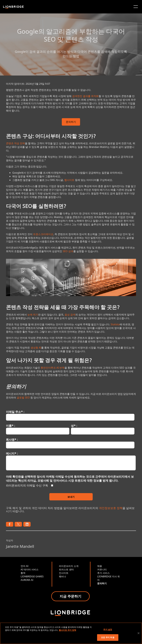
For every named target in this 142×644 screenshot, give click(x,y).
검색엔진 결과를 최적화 (85, 96)
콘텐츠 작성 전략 (15, 143)
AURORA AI (27, 580)
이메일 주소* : (15, 412)
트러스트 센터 (66, 569)
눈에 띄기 (33, 315)
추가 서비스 (103, 573)
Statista (115, 324)
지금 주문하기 (70, 596)
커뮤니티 (102, 569)
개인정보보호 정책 (111, 508)
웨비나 (62, 576)
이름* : (10, 426)
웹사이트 (69, 180)
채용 (100, 566)
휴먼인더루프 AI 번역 (53, 368)
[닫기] (139, 633)
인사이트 (64, 573)
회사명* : (12, 440)
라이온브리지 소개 (69, 566)
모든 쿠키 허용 (108, 637)
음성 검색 (70, 315)
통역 (23, 573)
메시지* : (12, 453)
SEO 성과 (68, 251)
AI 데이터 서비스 (30, 569)
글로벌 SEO (23, 398)
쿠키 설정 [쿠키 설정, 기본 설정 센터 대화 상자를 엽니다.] (108, 629)
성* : (74, 426)
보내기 (71, 497)
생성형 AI (36, 348)
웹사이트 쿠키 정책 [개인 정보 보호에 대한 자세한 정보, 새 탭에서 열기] (67, 630)
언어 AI (25, 566)
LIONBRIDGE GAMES (32, 576)
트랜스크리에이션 (43, 234)
